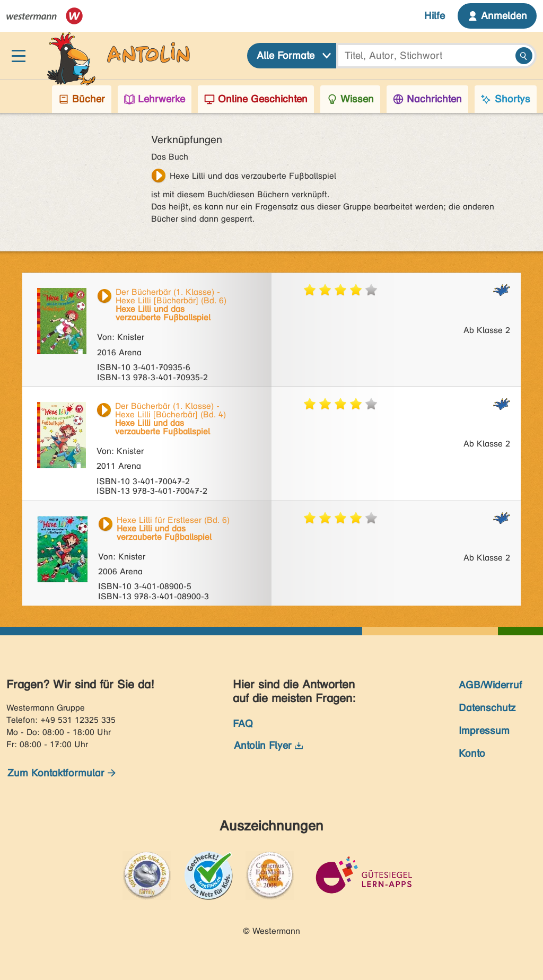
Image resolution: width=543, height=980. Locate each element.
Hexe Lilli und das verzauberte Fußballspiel (253, 176)
